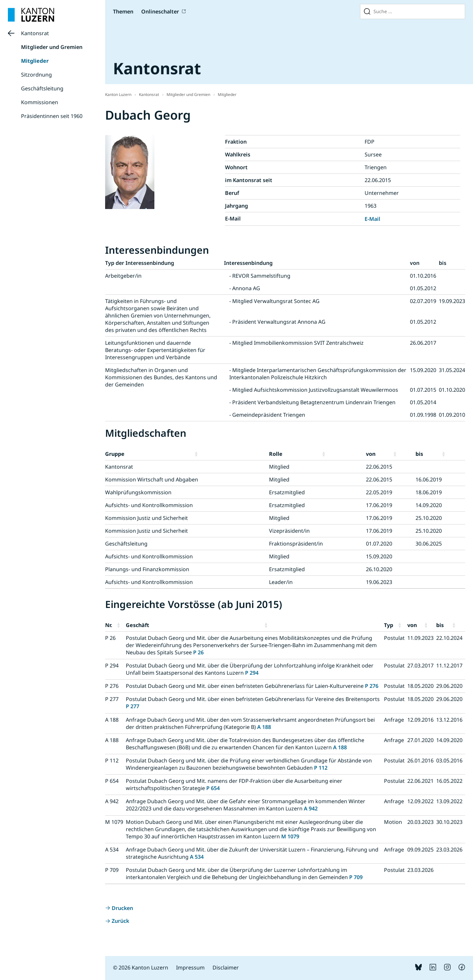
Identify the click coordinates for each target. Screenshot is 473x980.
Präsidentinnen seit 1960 (52, 116)
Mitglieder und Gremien (52, 47)
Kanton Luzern (118, 94)
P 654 (213, 788)
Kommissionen (40, 102)
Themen (123, 12)
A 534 (197, 857)
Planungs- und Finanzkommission (147, 569)
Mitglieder (35, 61)
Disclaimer (226, 968)
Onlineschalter (160, 12)
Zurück (120, 921)
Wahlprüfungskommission (138, 492)
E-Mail (372, 219)
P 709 (356, 877)
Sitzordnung (36, 75)
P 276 (372, 686)
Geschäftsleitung (42, 88)
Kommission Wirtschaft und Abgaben (152, 479)
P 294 (252, 673)
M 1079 (290, 836)
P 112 (321, 768)
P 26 (198, 652)
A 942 (311, 808)
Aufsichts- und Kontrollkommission (149, 505)
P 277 (133, 706)
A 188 (264, 727)
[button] (230, 454)
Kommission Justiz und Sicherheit (146, 518)
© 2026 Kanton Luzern (141, 968)
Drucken (122, 908)
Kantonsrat (35, 33)
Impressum (190, 968)
